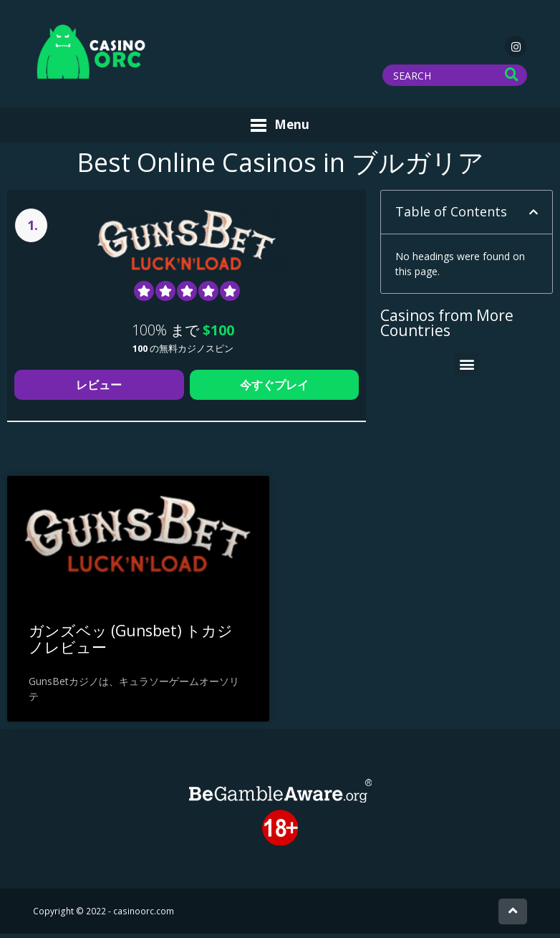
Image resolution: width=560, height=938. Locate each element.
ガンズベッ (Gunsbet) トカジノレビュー (131, 643)
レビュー (99, 389)
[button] (534, 216)
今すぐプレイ (274, 389)
